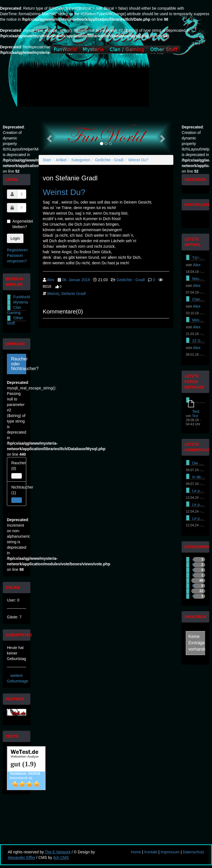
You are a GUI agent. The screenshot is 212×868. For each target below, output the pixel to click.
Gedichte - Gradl (109, 160)
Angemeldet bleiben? (17, 224)
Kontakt (151, 852)
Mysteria (21, 302)
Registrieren (17, 250)
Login (15, 238)
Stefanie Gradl (73, 294)
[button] (49, 137)
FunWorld (22, 297)
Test (196, 411)
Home (136, 852)
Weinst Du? (138, 160)
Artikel (61, 160)
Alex (51, 280)
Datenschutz (194, 852)
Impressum (170, 852)
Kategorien (81, 160)
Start (47, 160)
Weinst (53, 294)
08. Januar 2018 (76, 280)
